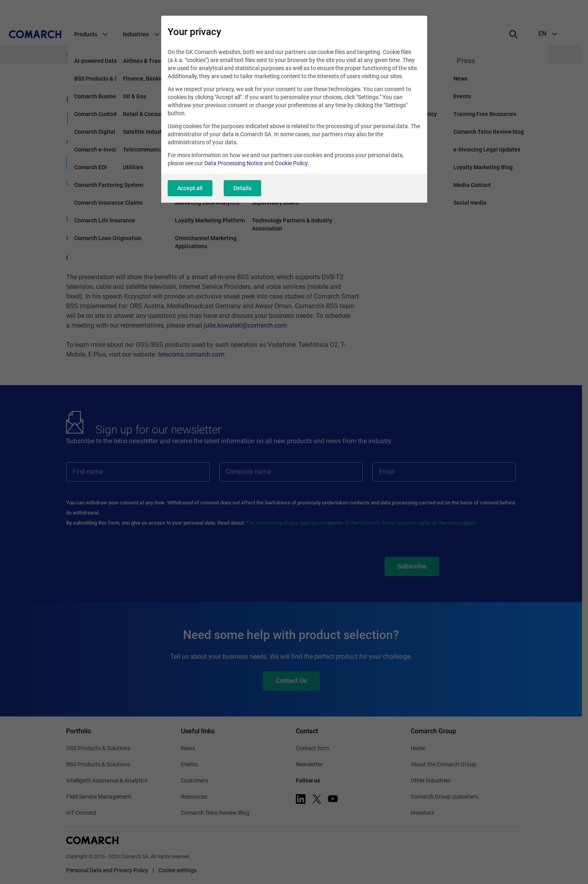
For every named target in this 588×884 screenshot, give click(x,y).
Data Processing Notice (234, 163)
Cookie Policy (291, 163)
